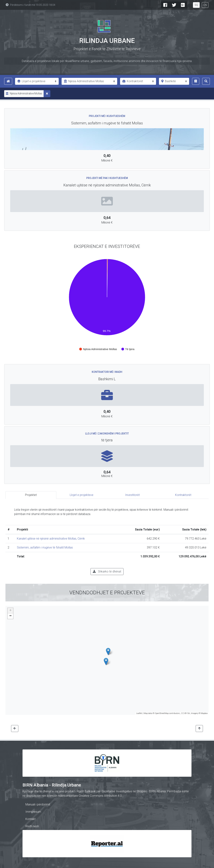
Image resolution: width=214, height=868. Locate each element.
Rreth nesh (32, 826)
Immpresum (33, 812)
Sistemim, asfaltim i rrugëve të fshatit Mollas (45, 547)
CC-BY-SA (185, 713)
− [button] (10, 616)
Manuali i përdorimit (38, 804)
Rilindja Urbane (107, 41)
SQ (196, 5)
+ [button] (10, 611)
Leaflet (139, 713)
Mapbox (204, 713)
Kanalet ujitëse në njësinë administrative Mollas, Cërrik (51, 539)
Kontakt (30, 819)
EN (205, 5)
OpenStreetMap (162, 713)
